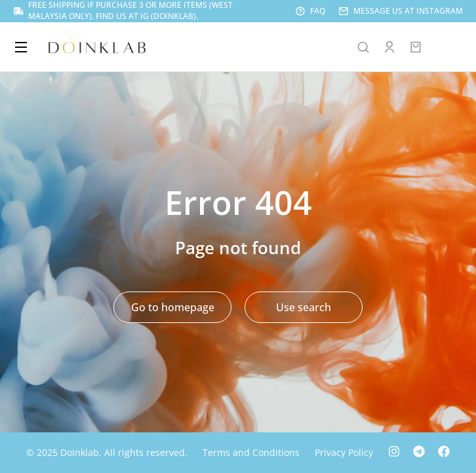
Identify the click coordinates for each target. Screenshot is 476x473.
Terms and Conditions (251, 452)
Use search (304, 307)
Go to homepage (173, 307)
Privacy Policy (344, 452)
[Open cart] (416, 47)
